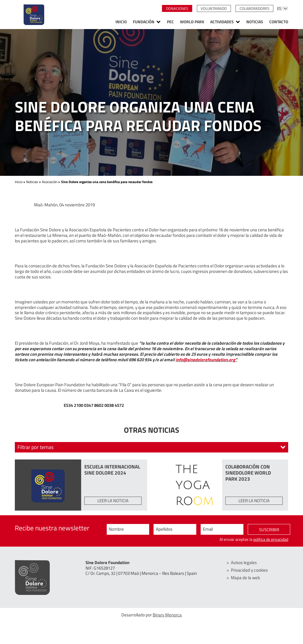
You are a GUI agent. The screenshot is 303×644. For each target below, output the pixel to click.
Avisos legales (244, 562)
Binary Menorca (167, 615)
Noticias (255, 22)
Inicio (121, 22)
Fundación (144, 22)
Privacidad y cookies (249, 570)
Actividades (222, 22)
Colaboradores (254, 8)
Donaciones (177, 8)
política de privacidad (271, 539)
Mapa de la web (245, 578)
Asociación (50, 182)
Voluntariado (214, 8)
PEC (170, 22)
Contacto (279, 22)
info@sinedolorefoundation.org (205, 360)
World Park (192, 22)
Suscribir (269, 530)
